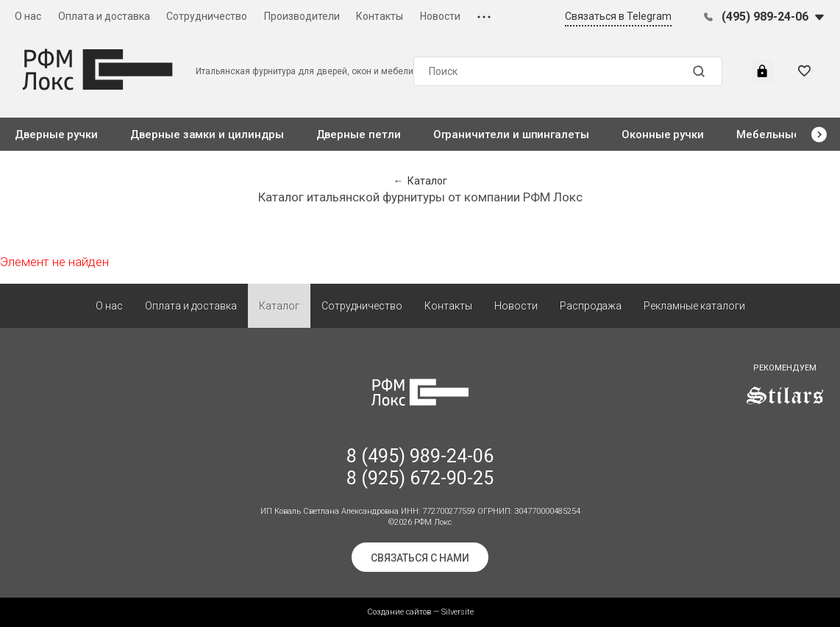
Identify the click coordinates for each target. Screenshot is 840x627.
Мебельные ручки (785, 135)
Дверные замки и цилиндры (207, 135)
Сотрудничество (207, 16)
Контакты (380, 16)
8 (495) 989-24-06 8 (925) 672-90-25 (420, 467)
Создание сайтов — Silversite (420, 612)
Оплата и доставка (104, 16)
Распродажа (591, 306)
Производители (302, 16)
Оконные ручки (663, 135)
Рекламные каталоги (694, 306)
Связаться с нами (420, 558)
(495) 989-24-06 (765, 17)
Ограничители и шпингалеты (511, 135)
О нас (28, 16)
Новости (440, 16)
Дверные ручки (56, 135)
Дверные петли (359, 135)
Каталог (279, 306)
